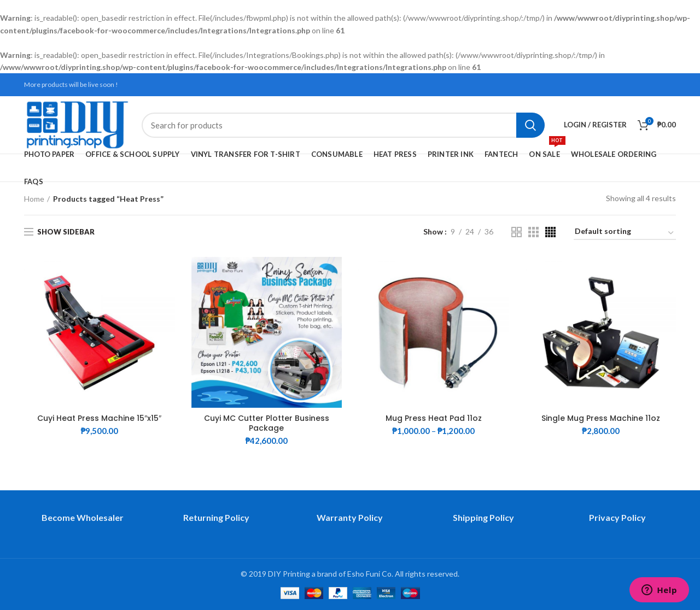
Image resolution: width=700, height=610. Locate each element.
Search (530, 125)
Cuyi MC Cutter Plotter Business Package (267, 423)
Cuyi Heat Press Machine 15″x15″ (99, 418)
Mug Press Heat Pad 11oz (434, 418)
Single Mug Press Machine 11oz (601, 418)
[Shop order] (625, 233)
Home (34, 199)
